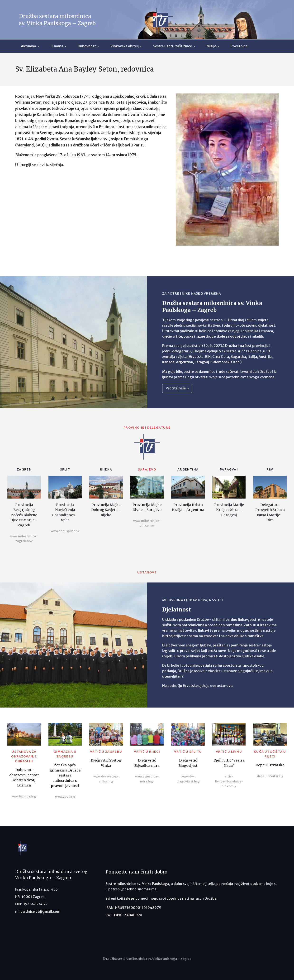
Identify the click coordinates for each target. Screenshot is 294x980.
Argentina (188, 469)
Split (65, 469)
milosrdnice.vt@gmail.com (38, 912)
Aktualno (28, 46)
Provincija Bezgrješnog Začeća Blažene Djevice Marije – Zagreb (24, 515)
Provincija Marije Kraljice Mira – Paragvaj (229, 510)
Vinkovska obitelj (125, 46)
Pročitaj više (177, 388)
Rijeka (106, 469)
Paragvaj (229, 469)
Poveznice (239, 46)
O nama (57, 46)
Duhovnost (87, 46)
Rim (270, 469)
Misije (211, 46)
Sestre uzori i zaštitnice (173, 46)
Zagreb (24, 469)
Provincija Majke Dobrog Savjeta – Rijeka (106, 510)
